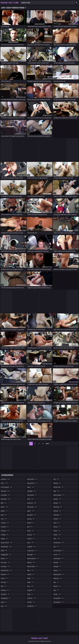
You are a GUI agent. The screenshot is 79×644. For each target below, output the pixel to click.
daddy (5, 539)
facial (5, 578)
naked (31, 574)
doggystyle (6, 554)
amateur (6, 479)
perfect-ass (59, 487)
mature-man (33, 566)
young (57, 594)
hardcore (32, 503)
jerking (31, 519)
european (6, 566)
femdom (5, 594)
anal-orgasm (7, 487)
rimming (58, 507)
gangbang (6, 598)
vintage (57, 566)
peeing (57, 483)
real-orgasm (59, 495)
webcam (58, 578)
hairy (31, 487)
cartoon (5, 523)
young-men (59, 602)
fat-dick (5, 582)
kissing (31, 535)
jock (30, 527)
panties (31, 602)
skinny (57, 527)
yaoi (56, 590)
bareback (6, 499)
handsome (32, 495)
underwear (59, 558)
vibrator (58, 562)
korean (31, 539)
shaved (57, 511)
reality (57, 499)
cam (4, 519)
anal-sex (6, 491)
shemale (58, 515)
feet (4, 586)
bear (4, 515)
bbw (4, 503)
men (30, 570)
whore (57, 586)
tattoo (57, 535)
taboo (57, 531)
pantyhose (32, 606)
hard (31, 499)
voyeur (57, 570)
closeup (5, 531)
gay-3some (32, 479)
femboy (5, 590)
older (31, 582)
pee (56, 479)
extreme (5, 574)
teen (57, 539)
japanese (32, 515)
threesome (59, 543)
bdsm (5, 507)
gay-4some (32, 483)
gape (4, 602)
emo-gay (5, 562)
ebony (4, 558)
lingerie (31, 547)
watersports (59, 574)
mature (31, 562)
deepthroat (6, 547)
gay (4, 606)
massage (32, 554)
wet (56, 582)
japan (31, 511)
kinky (30, 531)
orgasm (31, 590)
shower (57, 519)
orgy (30, 594)
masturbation (33, 558)
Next (47, 444)
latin (31, 543)
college (5, 535)
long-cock (32, 551)
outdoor (32, 598)
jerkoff (31, 523)
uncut (57, 554)
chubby (5, 527)
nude (30, 578)
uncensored (59, 551)
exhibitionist (6, 570)
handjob (32, 491)
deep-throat (7, 543)
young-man (59, 598)
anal (4, 483)
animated (6, 495)
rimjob (57, 503)
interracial (32, 507)
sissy (57, 523)
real (57, 491)
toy (56, 547)
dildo (4, 551)
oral (30, 586)
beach (4, 511)
